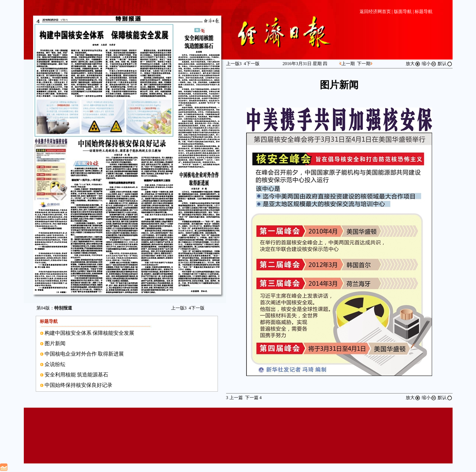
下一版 (197, 308)
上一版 (179, 308)
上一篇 (234, 398)
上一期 (348, 64)
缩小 (429, 64)
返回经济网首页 (375, 12)
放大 (413, 64)
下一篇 (253, 398)
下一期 (364, 64)
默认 (445, 64)
